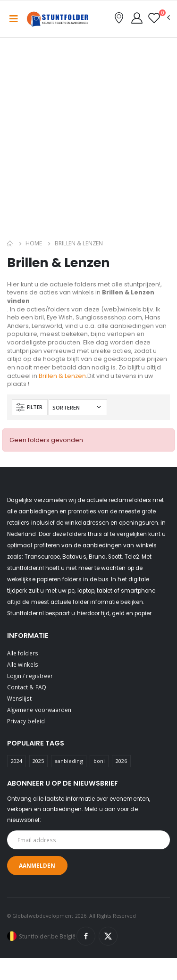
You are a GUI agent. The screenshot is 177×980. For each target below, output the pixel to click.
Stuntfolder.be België (47, 936)
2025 (38, 761)
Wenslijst (20, 698)
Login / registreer (30, 676)
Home (34, 243)
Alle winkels (23, 664)
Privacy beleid (26, 721)
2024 (17, 761)
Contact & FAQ (27, 687)
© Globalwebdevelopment (41, 916)
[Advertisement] (88, 140)
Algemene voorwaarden (39, 710)
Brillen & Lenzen (62, 376)
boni (99, 761)
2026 (121, 761)
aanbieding (69, 761)
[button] (159, 18)
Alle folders (23, 653)
